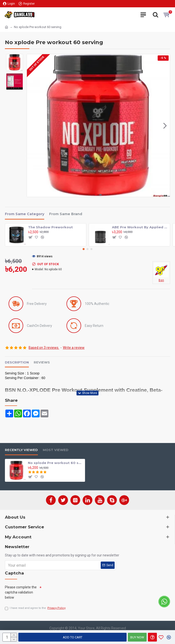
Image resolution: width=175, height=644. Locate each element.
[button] (165, 126)
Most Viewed (56, 450)
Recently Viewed (21, 450)
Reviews (42, 362)
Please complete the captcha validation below (21, 592)
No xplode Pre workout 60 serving (55, 463)
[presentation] (79, 592)
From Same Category (25, 214)
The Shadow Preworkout (50, 227)
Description (17, 362)
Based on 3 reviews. (44, 348)
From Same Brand (66, 214)
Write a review (74, 348)
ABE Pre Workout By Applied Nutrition (140, 227)
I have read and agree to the (36, 608)
